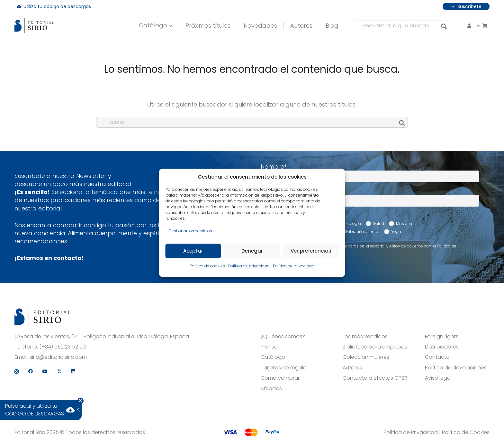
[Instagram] (431, 6)
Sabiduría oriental (362, 232)
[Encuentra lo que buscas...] (379, 26)
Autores (352, 368)
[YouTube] (459, 6)
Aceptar (193, 251)
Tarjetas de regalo (284, 368)
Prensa (269, 347)
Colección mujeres (366, 357)
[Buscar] (421, 26)
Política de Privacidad (411, 432)
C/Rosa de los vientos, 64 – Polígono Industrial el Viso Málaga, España (102, 337)
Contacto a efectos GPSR (375, 378)
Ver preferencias (311, 251)
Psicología (351, 223)
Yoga (396, 232)
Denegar (252, 251)
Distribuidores (442, 347)
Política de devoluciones (456, 368)
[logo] (42, 26)
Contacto (437, 357)
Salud (378, 223)
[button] (147, 26)
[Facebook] (445, 6)
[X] (474, 6)
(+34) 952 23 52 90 (63, 347)
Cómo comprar (280, 378)
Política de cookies (207, 266)
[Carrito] (441, 26)
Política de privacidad (249, 266)
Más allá (404, 223)
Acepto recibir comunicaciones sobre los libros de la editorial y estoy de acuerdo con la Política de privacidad (362, 249)
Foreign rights (442, 337)
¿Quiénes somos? (283, 337)
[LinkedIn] (488, 6)
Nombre (274, 167)
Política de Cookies (466, 432)
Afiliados (271, 389)
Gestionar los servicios (190, 231)
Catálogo (273, 357)
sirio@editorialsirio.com (58, 357)
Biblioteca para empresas (375, 347)
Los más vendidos (365, 337)
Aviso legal (438, 378)
